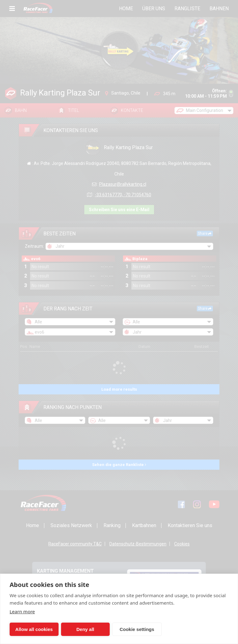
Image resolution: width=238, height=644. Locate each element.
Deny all (79, 629)
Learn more (22, 611)
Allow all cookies (32, 629)
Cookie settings (126, 629)
